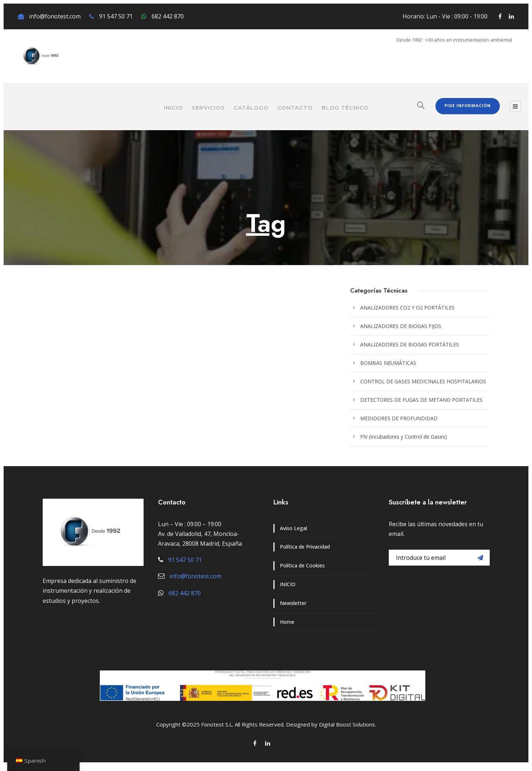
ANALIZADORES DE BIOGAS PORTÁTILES (410, 344)
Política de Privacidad (305, 547)
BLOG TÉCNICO (345, 108)
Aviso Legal (293, 528)
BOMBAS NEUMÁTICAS (388, 363)
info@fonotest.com (55, 16)
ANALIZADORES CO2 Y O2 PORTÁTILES (407, 308)
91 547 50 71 (116, 16)
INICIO (173, 108)
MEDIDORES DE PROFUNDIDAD (399, 418)
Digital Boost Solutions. (348, 724)
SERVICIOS (208, 108)
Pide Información (468, 105)
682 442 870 (168, 16)
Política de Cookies (302, 565)
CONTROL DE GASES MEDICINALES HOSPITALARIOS (423, 381)
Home (287, 622)
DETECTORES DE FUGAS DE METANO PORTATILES (421, 400)
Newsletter (293, 603)
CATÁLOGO (251, 108)
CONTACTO (295, 108)
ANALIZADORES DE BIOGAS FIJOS (401, 326)
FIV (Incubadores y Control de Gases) (404, 437)
